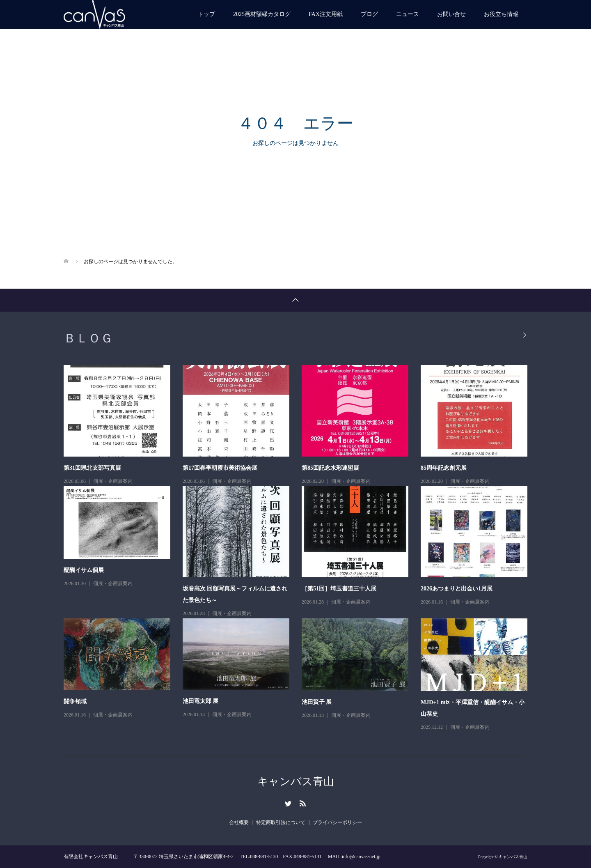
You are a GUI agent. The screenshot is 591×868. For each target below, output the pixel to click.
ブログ (369, 14)
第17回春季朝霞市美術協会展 (220, 468)
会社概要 (239, 822)
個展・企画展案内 (113, 481)
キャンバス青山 (296, 782)
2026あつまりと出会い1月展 (457, 589)
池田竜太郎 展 (201, 701)
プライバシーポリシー (337, 822)
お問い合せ (451, 14)
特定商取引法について (281, 822)
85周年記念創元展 (444, 468)
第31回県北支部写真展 (92, 468)
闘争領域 (75, 702)
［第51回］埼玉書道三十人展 (339, 589)
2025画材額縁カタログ (262, 14)
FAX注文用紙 (326, 14)
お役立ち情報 (501, 14)
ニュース (408, 14)
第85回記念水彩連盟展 (330, 468)
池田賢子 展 (317, 702)
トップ (206, 14)
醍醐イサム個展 (84, 570)
